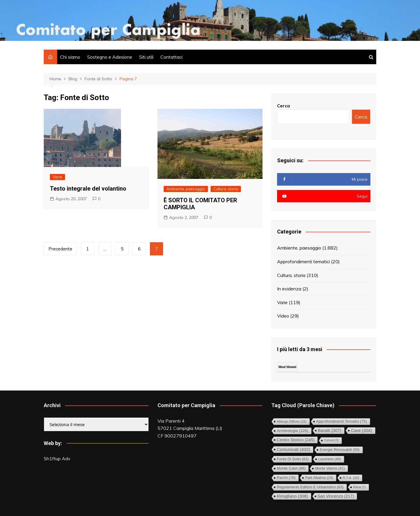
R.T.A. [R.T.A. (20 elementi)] (351, 478)
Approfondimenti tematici (303, 262)
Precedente (60, 249)
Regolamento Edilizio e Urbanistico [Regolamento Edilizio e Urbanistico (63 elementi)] (310, 487)
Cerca (283, 106)
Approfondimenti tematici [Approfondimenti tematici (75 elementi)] (342, 421)
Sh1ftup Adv (57, 459)
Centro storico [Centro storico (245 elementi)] (296, 440)
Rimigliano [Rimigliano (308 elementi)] (292, 496)
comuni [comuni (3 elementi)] (331, 440)
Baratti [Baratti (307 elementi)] (330, 430)
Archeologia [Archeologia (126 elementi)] (293, 431)
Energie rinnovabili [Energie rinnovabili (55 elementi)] (340, 450)
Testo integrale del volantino (88, 189)
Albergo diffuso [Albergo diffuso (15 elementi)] (292, 421)
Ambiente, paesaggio (186, 189)
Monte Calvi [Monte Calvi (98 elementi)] (291, 468)
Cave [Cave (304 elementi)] (361, 430)
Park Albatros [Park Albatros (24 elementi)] (319, 478)
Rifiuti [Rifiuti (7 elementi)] (359, 487)
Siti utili (146, 57)
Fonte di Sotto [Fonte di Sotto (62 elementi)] (293, 459)
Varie (57, 177)
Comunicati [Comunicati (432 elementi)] (293, 449)
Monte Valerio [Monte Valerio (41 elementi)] (330, 468)
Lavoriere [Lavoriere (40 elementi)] (330, 459)
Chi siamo (70, 57)
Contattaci (171, 57)
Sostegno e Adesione (110, 57)
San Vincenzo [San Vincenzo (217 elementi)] (336, 496)
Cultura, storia (226, 189)
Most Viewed (287, 367)
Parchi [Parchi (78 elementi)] (286, 478)
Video (283, 316)
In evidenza (289, 289)
